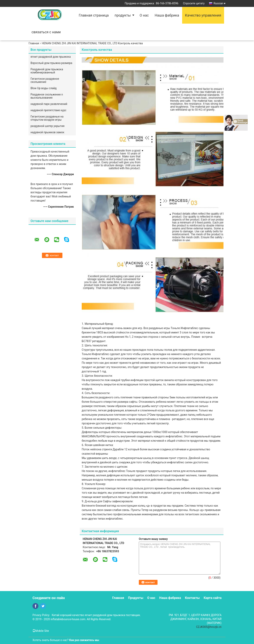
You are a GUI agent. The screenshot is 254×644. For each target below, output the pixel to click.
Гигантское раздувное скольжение (45, 80)
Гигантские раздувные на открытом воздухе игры (47, 118)
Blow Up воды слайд (44, 88)
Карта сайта (213, 598)
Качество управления (203, 15)
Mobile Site (41, 631)
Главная (34, 43)
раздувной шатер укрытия (47, 126)
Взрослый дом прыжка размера (51, 63)
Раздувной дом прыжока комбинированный (47, 71)
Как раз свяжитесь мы (84, 640)
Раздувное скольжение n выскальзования (47, 96)
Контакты (192, 598)
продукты (123, 15)
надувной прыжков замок (47, 132)
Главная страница (94, 15)
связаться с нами (46, 32)
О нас (144, 15)
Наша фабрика (167, 15)
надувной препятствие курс (48, 110)
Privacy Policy (41, 615)
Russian (219, 3)
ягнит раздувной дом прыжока (51, 57)
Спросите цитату (194, 3)
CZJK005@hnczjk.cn (209, 627)
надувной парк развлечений (49, 104)
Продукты (136, 598)
